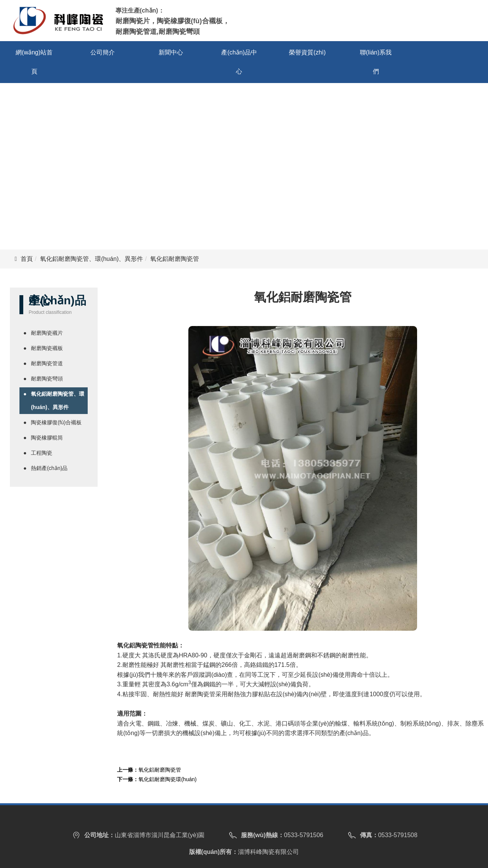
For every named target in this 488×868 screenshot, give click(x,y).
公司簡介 (103, 52)
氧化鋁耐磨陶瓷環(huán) (167, 779)
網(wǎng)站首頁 (34, 62)
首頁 (27, 259)
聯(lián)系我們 (376, 62)
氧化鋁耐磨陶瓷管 (160, 770)
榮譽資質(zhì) (307, 52)
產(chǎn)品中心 (239, 62)
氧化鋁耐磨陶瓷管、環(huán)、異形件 (91, 259)
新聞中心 (171, 52)
